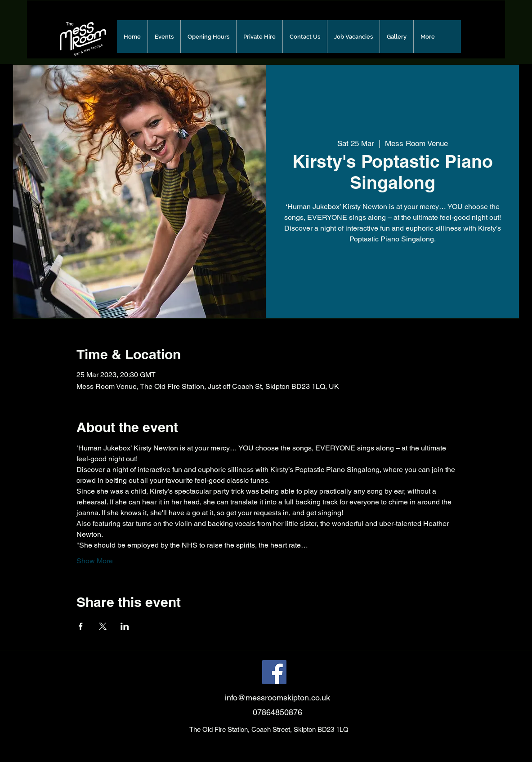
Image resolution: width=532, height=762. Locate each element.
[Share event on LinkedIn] (125, 626)
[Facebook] (274, 672)
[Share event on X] (103, 626)
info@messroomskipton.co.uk (277, 697)
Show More (95, 561)
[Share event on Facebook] (81, 626)
